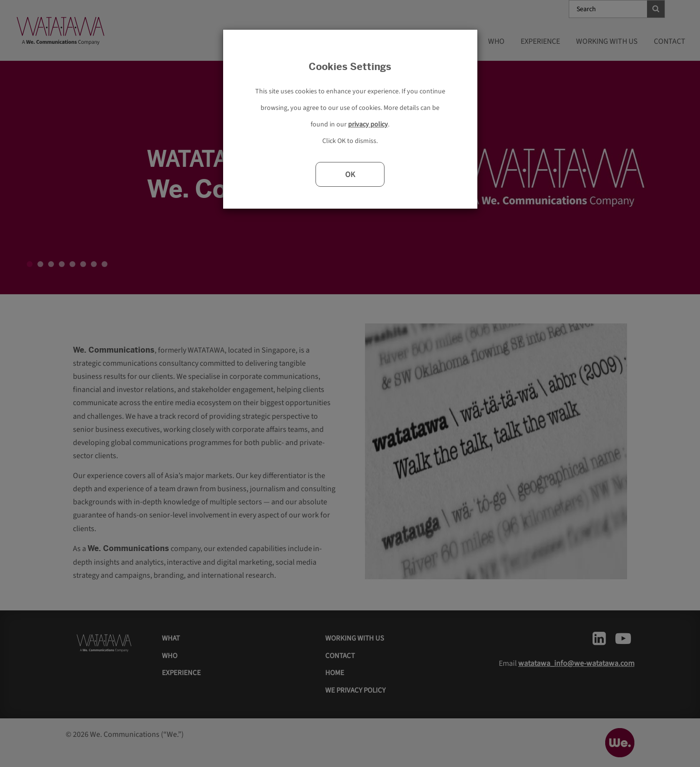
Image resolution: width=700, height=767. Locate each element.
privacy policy (368, 125)
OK (350, 175)
